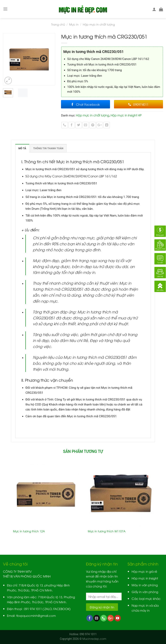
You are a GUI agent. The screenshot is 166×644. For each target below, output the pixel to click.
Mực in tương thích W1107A (107, 531)
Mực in (74, 24)
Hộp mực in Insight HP (126, 115)
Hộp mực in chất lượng (99, 24)
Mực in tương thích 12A (29, 531)
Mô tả (22, 148)
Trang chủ (58, 24)
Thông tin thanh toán (48, 148)
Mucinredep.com (94, 639)
